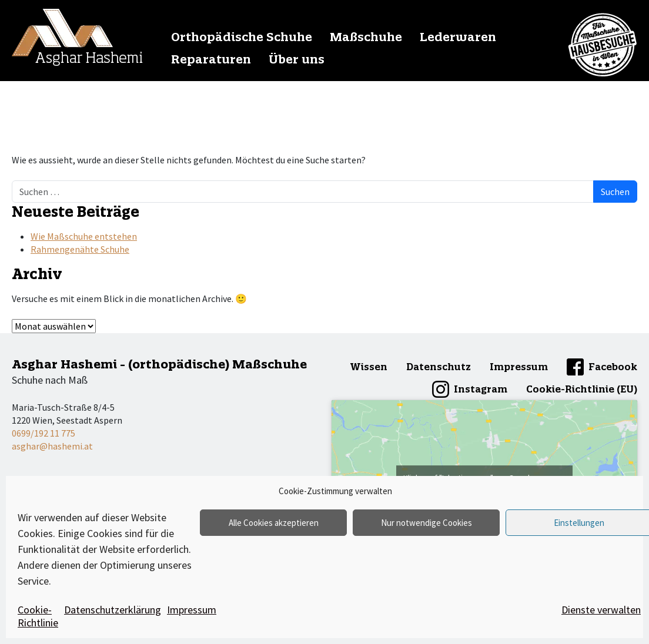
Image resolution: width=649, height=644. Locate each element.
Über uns (297, 59)
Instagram (481, 389)
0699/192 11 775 (44, 433)
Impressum (192, 610)
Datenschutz (439, 367)
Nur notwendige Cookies (426, 523)
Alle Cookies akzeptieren (274, 523)
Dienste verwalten (601, 610)
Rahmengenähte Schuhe (80, 249)
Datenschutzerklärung (113, 610)
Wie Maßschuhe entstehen (84, 236)
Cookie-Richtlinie (38, 616)
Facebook (613, 367)
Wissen (369, 367)
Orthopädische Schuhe (242, 37)
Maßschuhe (366, 37)
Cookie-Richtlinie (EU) (582, 389)
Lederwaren (458, 37)
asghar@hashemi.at (52, 446)
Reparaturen (211, 59)
